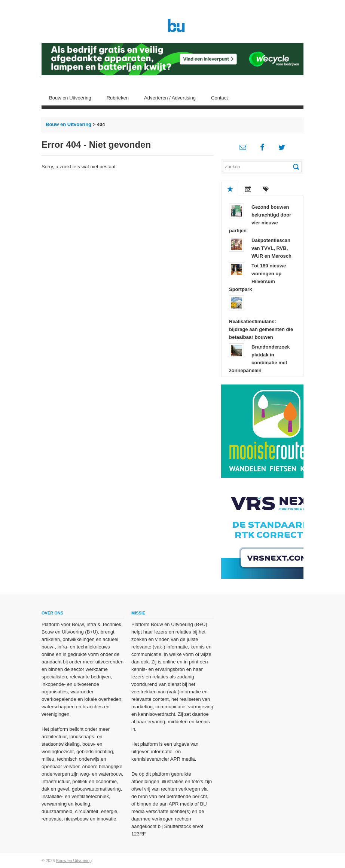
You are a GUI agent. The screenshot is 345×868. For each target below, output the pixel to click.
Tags (266, 189)
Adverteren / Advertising (170, 98)
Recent (248, 189)
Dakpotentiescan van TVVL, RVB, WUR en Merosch (271, 248)
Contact (219, 98)
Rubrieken (118, 98)
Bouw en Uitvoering (70, 98)
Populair (230, 189)
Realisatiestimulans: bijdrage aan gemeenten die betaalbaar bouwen (261, 329)
